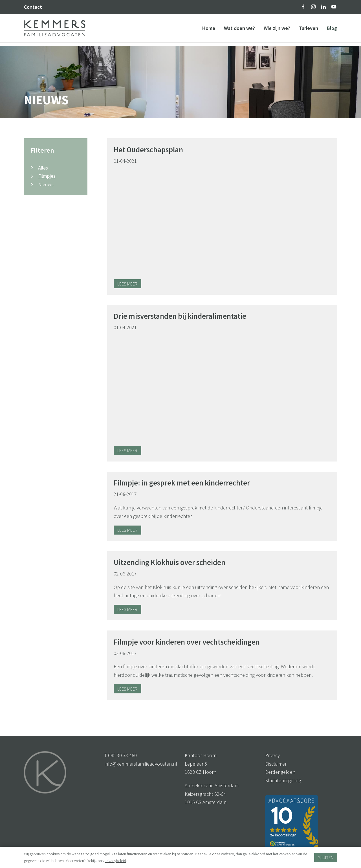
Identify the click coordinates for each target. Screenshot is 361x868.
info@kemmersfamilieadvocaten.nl (141, 764)
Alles (43, 168)
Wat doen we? (239, 30)
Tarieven (309, 30)
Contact (33, 7)
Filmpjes (47, 176)
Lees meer (127, 284)
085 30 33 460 (122, 755)
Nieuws (46, 184)
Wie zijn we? (277, 30)
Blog (332, 30)
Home (209, 30)
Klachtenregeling (283, 780)
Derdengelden (280, 772)
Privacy (272, 755)
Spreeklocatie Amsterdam (212, 785)
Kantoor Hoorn (201, 755)
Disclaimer (276, 764)
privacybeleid (115, 861)
